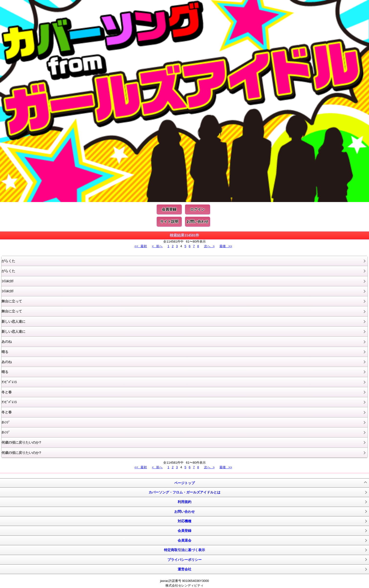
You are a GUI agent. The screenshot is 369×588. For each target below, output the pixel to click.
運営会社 (184, 569)
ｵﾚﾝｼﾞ (6, 422)
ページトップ (184, 483)
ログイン (197, 209)
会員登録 (169, 209)
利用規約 (184, 502)
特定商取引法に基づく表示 (184, 550)
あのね (7, 342)
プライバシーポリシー (184, 560)
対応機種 (184, 521)
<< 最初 (141, 246)
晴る (5, 352)
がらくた (8, 261)
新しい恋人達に (13, 321)
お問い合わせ (197, 221)
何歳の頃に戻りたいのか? (21, 442)
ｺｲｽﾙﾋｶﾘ (7, 281)
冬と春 (7, 392)
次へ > (209, 246)
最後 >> (226, 246)
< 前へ (157, 246)
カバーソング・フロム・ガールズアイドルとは (184, 492)
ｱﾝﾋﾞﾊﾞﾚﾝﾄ (9, 382)
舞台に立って (12, 301)
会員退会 (184, 540)
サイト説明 (169, 221)
